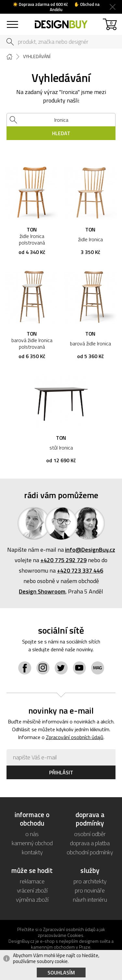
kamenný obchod (32, 843)
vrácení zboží (32, 890)
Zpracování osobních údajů (75, 737)
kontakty (32, 852)
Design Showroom (42, 591)
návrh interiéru (90, 900)
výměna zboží (32, 900)
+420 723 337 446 (80, 570)
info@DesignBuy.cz (90, 550)
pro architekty (90, 881)
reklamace (32, 881)
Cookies (75, 935)
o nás (32, 834)
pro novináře (90, 890)
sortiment (12, 21)
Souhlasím (61, 972)
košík (111, 23)
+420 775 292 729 (63, 560)
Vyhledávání (37, 56)
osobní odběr (90, 834)
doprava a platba (90, 843)
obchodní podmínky (90, 852)
